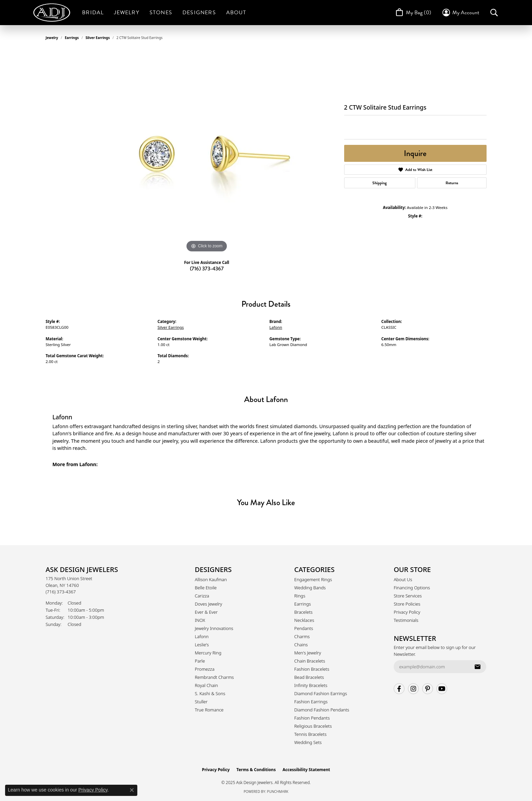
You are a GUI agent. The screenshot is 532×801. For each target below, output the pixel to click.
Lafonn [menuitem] (202, 636)
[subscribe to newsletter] (477, 667)
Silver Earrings (98, 38)
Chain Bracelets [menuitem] (310, 661)
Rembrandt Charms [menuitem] (214, 677)
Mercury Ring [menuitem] (208, 653)
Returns (452, 183)
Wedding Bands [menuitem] (310, 588)
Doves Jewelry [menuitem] (209, 604)
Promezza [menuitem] (205, 669)
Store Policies (407, 604)
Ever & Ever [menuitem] (206, 612)
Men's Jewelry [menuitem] (308, 653)
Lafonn (276, 327)
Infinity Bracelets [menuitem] (311, 685)
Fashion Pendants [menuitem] (312, 718)
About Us (403, 579)
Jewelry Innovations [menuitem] (214, 628)
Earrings (72, 38)
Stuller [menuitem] (201, 702)
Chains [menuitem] (301, 645)
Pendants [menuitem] (304, 628)
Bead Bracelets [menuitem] (309, 677)
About (236, 13)
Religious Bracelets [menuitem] (313, 726)
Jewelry (126, 13)
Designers (199, 13)
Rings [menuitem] (300, 596)
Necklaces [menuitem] (304, 620)
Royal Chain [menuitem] (206, 685)
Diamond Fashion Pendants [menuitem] (322, 710)
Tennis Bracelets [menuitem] (310, 734)
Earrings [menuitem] (303, 604)
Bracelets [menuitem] (303, 612)
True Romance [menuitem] (209, 710)
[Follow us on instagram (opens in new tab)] (413, 689)
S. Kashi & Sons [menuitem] (210, 693)
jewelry (52, 38)
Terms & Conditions (256, 770)
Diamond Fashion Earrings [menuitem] (321, 693)
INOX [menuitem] (200, 620)
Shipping (380, 183)
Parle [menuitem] (200, 661)
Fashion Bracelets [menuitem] (312, 669)
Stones (161, 13)
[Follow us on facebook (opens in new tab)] (399, 689)
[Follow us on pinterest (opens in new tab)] (428, 689)
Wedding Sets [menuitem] (308, 742)
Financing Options (412, 588)
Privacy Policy (407, 612)
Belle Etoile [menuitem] (206, 588)
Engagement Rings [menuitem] (313, 579)
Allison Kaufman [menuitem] (211, 579)
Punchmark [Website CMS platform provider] (278, 792)
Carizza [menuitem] (202, 596)
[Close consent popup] (132, 790)
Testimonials (406, 620)
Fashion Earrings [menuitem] (311, 702)
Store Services (408, 596)
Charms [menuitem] (302, 636)
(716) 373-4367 (207, 269)
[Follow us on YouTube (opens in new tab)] (442, 689)
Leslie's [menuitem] (202, 645)
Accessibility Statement (306, 770)
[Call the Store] (61, 592)
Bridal (93, 13)
